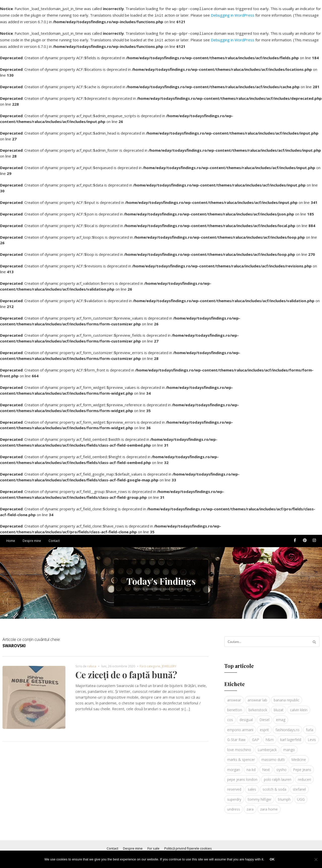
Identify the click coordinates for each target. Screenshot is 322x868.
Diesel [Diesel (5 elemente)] (264, 717)
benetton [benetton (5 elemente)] (235, 707)
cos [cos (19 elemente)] (230, 717)
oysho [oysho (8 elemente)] (281, 767)
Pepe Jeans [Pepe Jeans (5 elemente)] (302, 767)
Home (11, 538)
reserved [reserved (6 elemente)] (234, 786)
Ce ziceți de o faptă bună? (126, 672)
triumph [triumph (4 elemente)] (284, 796)
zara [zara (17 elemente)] (250, 806)
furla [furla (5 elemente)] (310, 727)
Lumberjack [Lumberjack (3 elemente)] (267, 747)
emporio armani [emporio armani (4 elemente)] (240, 727)
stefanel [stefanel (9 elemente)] (299, 786)
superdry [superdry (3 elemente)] (234, 796)
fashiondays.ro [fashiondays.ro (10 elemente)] (287, 727)
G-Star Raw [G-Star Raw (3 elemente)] (236, 737)
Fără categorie (150, 663)
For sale (153, 845)
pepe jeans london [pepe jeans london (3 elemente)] (242, 776)
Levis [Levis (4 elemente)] (312, 737)
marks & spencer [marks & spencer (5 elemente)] (241, 756)
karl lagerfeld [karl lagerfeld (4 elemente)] (291, 737)
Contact (54, 538)
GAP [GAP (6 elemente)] (256, 737)
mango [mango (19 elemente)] (289, 747)
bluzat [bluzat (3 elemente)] (279, 707)
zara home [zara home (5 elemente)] (269, 806)
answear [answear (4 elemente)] (234, 697)
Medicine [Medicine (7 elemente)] (299, 756)
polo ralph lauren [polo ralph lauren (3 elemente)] (278, 776)
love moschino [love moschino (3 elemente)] (239, 747)
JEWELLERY (169, 663)
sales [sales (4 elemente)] (252, 786)
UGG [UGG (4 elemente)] (301, 796)
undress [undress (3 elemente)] (234, 806)
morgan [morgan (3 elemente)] (234, 767)
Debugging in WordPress (233, 14)
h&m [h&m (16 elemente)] (270, 737)
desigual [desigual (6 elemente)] (246, 717)
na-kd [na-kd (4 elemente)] (251, 767)
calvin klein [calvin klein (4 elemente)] (299, 707)
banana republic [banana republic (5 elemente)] (287, 697)
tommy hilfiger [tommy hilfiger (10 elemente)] (260, 796)
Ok (272, 859)
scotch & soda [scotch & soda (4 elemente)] (274, 786)
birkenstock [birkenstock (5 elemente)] (258, 707)
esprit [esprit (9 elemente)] (264, 727)
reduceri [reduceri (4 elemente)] (304, 776)
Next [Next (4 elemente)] (266, 767)
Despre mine (32, 538)
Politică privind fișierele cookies (188, 845)
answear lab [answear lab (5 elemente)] (257, 697)
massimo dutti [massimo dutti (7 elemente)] (273, 756)
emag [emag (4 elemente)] (281, 717)
